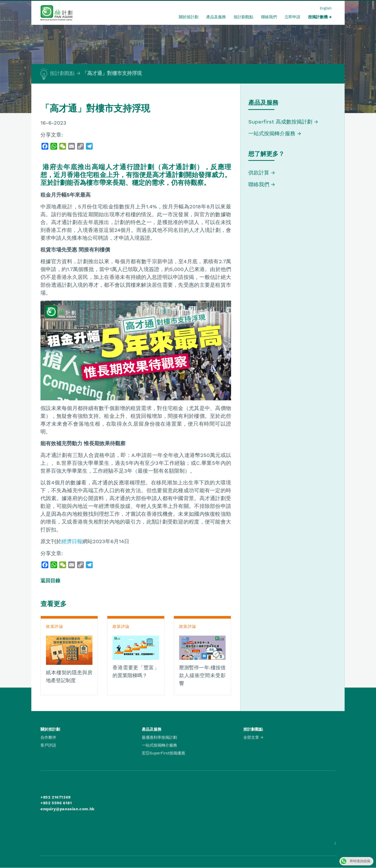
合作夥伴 (48, 737)
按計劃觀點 (243, 17)
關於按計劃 (189, 17)
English (326, 8)
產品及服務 (216, 17)
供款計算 (259, 173)
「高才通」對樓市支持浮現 (112, 73)
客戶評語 (48, 745)
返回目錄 (50, 581)
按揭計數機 (318, 17)
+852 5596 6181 (56, 803)
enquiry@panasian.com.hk (67, 809)
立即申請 (292, 17)
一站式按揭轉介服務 (273, 133)
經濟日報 (72, 541)
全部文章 (251, 737)
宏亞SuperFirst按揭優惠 (163, 753)
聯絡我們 (269, 17)
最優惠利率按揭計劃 (159, 737)
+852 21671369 (56, 797)
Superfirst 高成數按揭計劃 (280, 122)
